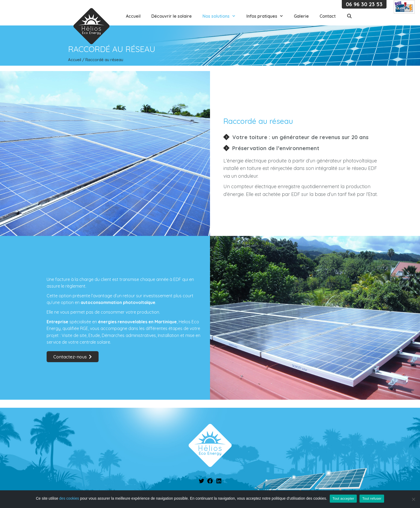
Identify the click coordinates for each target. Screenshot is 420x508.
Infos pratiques (268, 16)
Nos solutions (222, 16)
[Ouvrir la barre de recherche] (349, 16)
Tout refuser (372, 498)
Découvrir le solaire (172, 16)
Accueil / (77, 60)
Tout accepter (343, 498)
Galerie (301, 16)
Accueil (133, 16)
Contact (328, 16)
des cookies (69, 498)
